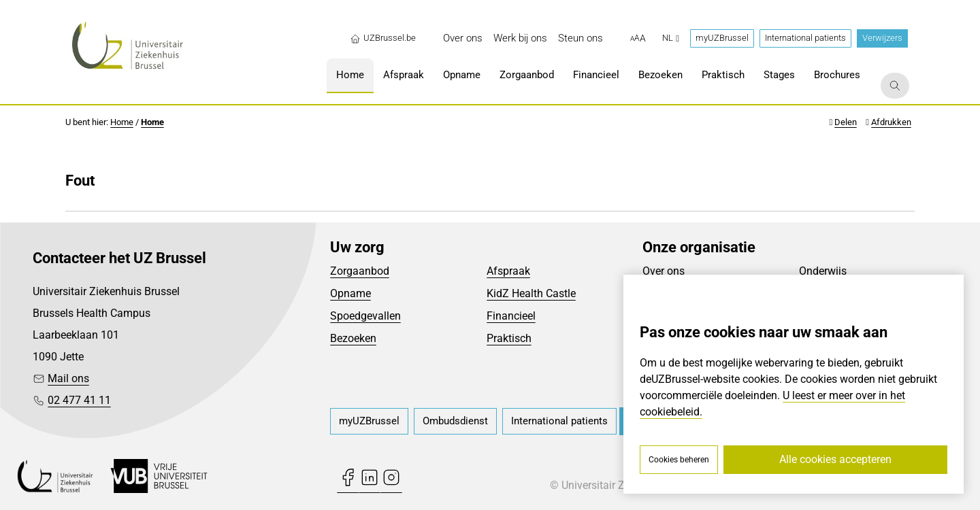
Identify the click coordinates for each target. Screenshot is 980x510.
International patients (805, 38)
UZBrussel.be (383, 38)
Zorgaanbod (360, 271)
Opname (350, 293)
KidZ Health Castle (531, 293)
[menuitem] (463, 38)
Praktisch (509, 338)
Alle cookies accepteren (835, 459)
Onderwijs (823, 271)
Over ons (664, 271)
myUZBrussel (722, 38)
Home (122, 122)
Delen (846, 122)
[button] (638, 39)
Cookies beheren (679, 460)
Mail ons (68, 378)
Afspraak (508, 271)
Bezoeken (353, 338)
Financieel (511, 316)
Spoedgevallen (365, 316)
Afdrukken (891, 122)
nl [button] (671, 38)
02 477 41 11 (79, 400)
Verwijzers (882, 38)
